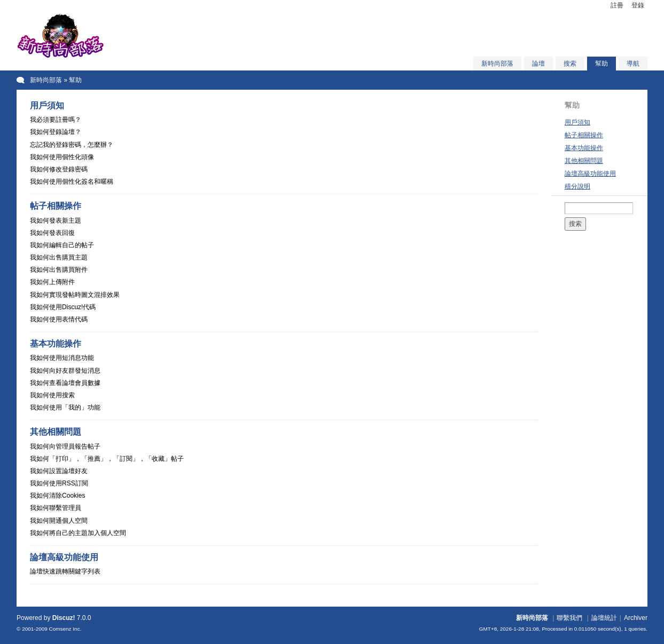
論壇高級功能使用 (590, 174)
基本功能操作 (584, 148)
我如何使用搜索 (52, 395)
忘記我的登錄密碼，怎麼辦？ (72, 145)
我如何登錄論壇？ (56, 132)
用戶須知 (577, 122)
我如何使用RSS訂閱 (59, 483)
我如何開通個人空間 (59, 521)
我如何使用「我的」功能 (65, 407)
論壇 (538, 64)
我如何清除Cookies (57, 496)
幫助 (601, 64)
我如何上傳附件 (52, 282)
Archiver (636, 618)
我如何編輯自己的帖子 (62, 245)
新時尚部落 (497, 64)
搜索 (570, 64)
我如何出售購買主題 (59, 257)
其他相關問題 (584, 161)
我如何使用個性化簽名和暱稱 (72, 182)
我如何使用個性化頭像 (62, 157)
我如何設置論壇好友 (59, 471)
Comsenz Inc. (65, 629)
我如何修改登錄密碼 (59, 169)
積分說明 (577, 186)
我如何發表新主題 (56, 221)
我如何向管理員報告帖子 (65, 446)
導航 (633, 64)
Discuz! (64, 618)
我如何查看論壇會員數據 (65, 383)
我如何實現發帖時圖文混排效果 (75, 295)
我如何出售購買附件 (59, 270)
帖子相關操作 (584, 135)
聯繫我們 (569, 618)
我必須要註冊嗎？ (56, 120)
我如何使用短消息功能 (62, 358)
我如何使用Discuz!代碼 (63, 307)
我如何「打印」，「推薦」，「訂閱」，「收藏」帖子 (107, 459)
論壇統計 (604, 618)
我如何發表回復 (52, 233)
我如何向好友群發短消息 (65, 371)
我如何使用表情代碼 (59, 319)
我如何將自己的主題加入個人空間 (78, 533)
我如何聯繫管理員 (56, 508)
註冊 (617, 5)
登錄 (638, 5)
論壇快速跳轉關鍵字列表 (65, 571)
